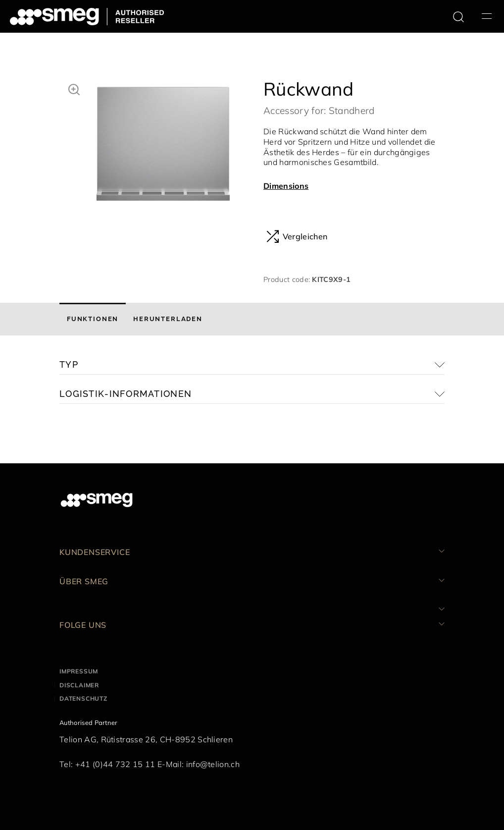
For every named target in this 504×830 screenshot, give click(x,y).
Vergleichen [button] (297, 236)
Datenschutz (83, 698)
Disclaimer (79, 685)
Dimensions (286, 186)
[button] (74, 88)
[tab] (93, 319)
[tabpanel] (163, 146)
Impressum (79, 671)
